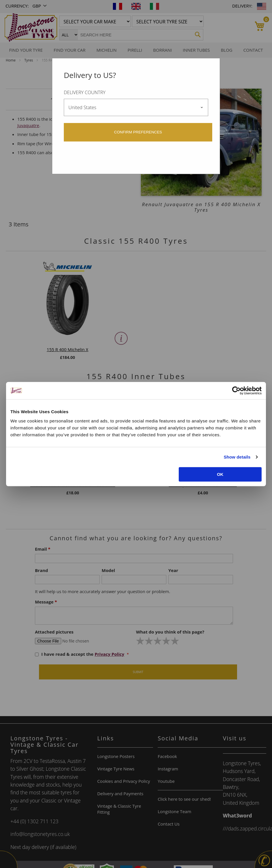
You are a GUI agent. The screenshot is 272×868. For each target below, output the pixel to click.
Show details (237, 457)
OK (220, 474)
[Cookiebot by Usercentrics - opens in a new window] (236, 391)
